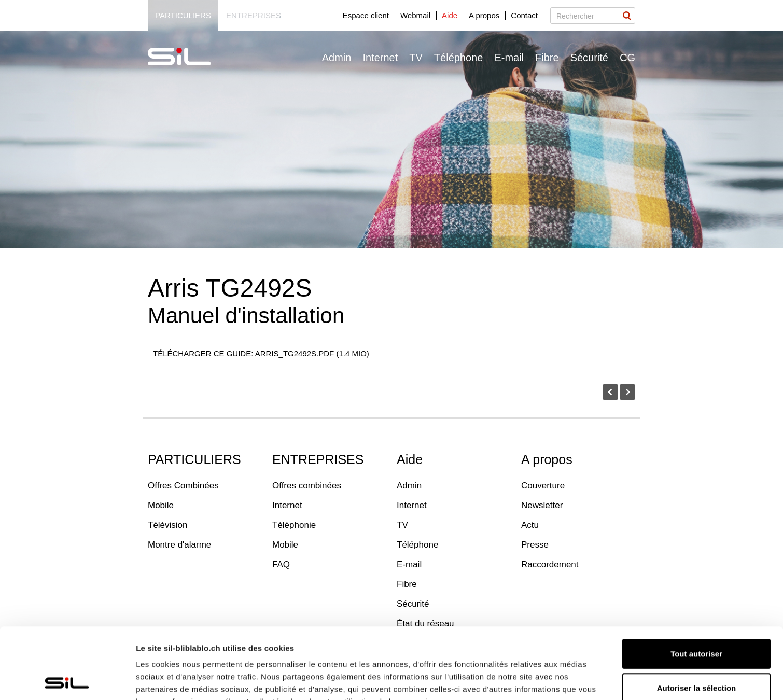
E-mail (509, 58)
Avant (610, 392)
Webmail (415, 15)
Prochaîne (627, 392)
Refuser (696, 650)
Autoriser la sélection (697, 617)
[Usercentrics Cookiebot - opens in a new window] (67, 680)
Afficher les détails (171, 680)
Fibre (547, 58)
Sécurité (589, 58)
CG (627, 58)
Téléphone (459, 58)
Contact (524, 15)
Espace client (366, 15)
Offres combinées (307, 486)
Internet (380, 58)
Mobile (161, 505)
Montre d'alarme (179, 545)
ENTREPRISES (318, 459)
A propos (484, 15)
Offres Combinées (183, 486)
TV (416, 58)
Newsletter (542, 505)
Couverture (543, 486)
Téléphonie (294, 525)
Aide (450, 15)
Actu (530, 525)
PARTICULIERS (194, 459)
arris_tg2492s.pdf (312, 353)
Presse (535, 545)
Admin (337, 58)
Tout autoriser (696, 583)
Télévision (168, 525)
